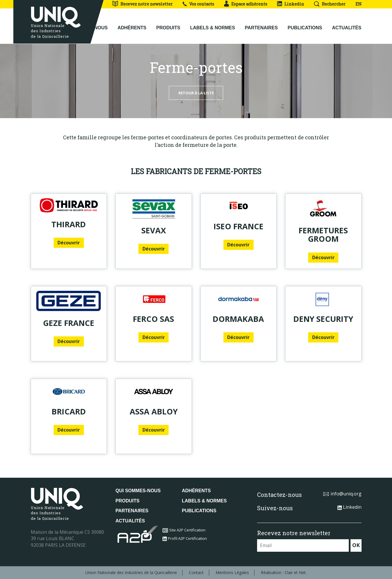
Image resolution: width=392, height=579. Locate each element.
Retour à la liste (196, 93)
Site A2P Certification (184, 530)
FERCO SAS (153, 319)
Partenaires (261, 24)
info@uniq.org (342, 494)
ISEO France (239, 226)
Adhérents (132, 24)
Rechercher (330, 4)
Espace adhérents (246, 4)
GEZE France (69, 323)
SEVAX (154, 230)
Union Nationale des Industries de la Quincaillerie (131, 572)
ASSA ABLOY (154, 411)
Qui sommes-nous (138, 491)
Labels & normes (213, 24)
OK (356, 545)
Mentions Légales (232, 572)
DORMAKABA (238, 319)
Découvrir (69, 243)
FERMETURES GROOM (323, 235)
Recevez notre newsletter (142, 4)
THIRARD (69, 224)
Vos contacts (198, 4)
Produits (168, 24)
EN (358, 4)
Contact (196, 572)
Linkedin (291, 4)
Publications (305, 24)
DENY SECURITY (323, 319)
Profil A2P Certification (185, 538)
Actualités (347, 24)
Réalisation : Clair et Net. (284, 572)
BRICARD (69, 411)
